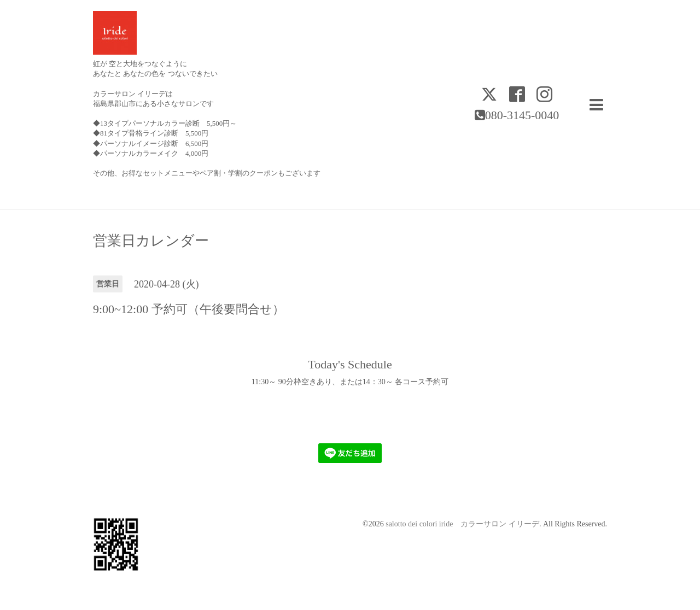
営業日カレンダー (151, 241)
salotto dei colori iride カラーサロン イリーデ (462, 524)
